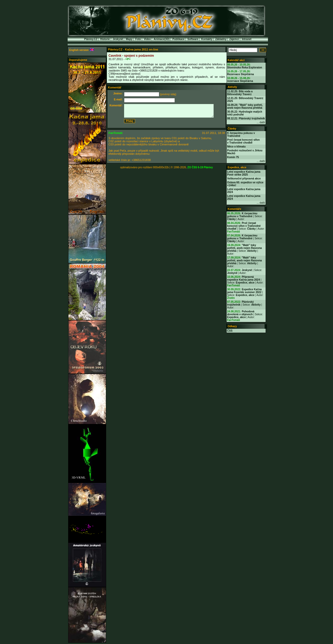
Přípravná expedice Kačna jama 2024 (244, 278)
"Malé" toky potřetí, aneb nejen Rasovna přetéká (244, 248)
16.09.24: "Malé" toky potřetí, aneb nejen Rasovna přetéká (245, 106)
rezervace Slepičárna (240, 81)
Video (147, 39)
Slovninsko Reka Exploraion (245, 67)
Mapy (129, 39)
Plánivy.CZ (91, 39)
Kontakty (207, 39)
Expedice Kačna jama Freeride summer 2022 (244, 291)
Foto (138, 39)
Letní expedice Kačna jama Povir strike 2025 (244, 173)
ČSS (230, 331)
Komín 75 (233, 157)
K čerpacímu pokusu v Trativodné (242, 215)
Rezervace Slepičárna (241, 74)
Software (193, 39)
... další (261, 122)
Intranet (247, 39)
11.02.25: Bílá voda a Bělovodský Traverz (240, 93)
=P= (128, 59)
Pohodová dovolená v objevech (241, 313)
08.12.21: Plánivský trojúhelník (246, 118)
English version (82, 50)
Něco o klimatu (236, 147)
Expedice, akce (237, 167)
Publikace (179, 39)
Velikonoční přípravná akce (244, 179)
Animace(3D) (162, 39)
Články (232, 129)
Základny (221, 39)
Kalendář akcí (236, 60)
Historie (105, 39)
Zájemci (234, 39)
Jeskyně (118, 39)
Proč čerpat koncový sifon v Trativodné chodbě (243, 141)
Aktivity (232, 87)
